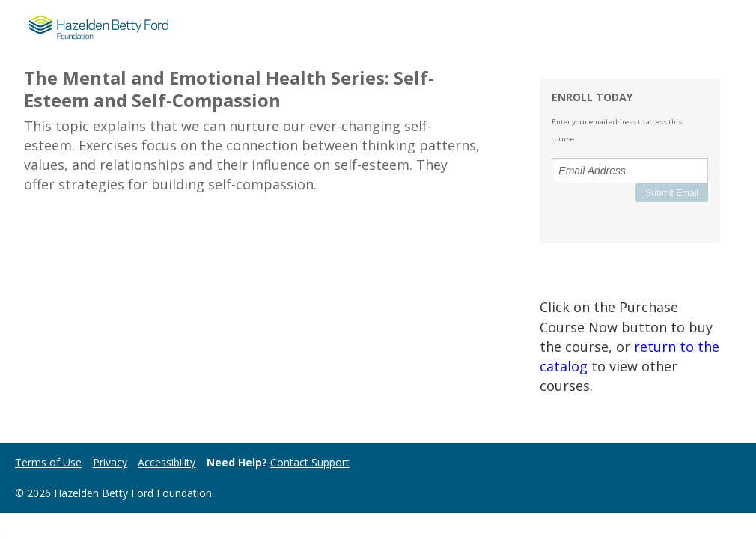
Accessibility (167, 462)
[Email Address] (630, 171)
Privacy (110, 462)
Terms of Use (48, 462)
